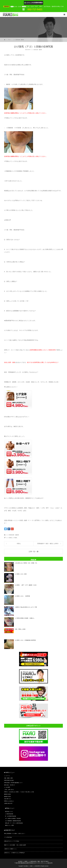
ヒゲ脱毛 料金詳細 (9, 814)
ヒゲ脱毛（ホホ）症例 (21, 574)
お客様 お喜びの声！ (9, 803)
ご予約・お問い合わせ (9, 790)
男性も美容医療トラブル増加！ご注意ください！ (15, 834)
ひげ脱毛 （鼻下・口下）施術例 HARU (26, 585)
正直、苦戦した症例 (20, 629)
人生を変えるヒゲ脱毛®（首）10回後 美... (26, 563)
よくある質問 (7, 787)
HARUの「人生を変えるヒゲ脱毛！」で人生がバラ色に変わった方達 (19, 792)
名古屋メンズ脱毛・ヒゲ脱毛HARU (27, 861)
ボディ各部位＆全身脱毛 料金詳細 (13, 818)
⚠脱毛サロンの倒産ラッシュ (10, 849)
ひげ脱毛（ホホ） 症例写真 (22, 596)
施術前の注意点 (8, 794)
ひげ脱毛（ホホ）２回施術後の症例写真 (25, 640)
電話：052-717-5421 (43, 861)
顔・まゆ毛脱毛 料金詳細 (11, 816)
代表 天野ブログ (8, 799)
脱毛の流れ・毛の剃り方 (9, 785)
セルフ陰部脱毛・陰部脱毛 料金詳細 (13, 821)
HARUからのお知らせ (9, 801)
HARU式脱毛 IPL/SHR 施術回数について (13, 783)
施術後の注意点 (8, 796)
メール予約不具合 (8, 837)
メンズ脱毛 (9, 538)
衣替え (19, 544)
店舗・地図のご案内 (8, 778)
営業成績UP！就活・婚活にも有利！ (48, 544)
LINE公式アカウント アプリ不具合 (12, 841)
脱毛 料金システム (9, 812)
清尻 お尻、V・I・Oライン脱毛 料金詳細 (14, 823)
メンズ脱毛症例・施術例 (18, 40)
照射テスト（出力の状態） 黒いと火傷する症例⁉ (15, 845)
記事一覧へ (33, 552)
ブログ (9, 40)
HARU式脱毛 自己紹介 (9, 780)
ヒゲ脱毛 (15, 538)
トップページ (7, 776)
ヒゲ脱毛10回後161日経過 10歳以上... (25, 618)
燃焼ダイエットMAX (10, 825)
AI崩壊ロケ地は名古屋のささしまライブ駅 (26, 607)
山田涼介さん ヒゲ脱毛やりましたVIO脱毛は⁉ (14, 853)
